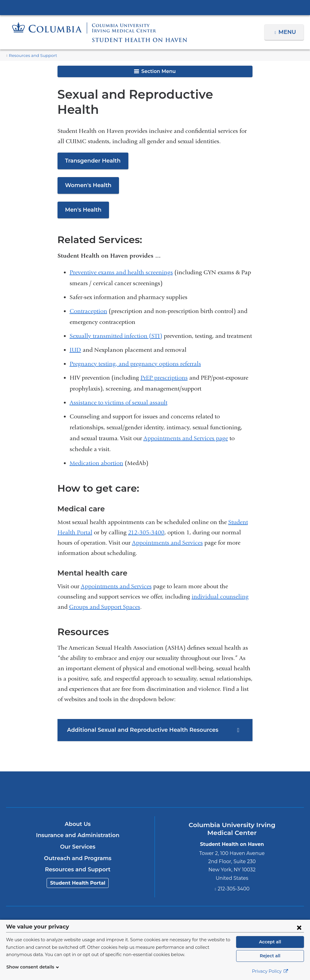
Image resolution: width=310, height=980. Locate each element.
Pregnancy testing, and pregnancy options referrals (135, 349)
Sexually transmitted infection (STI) (116, 321)
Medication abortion (96, 448)
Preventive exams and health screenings (121, 257)
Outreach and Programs (78, 843)
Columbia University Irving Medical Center (155, 7)
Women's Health (86, 170)
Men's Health (82, 195)
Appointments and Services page (186, 423)
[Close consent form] (299, 927)
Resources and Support (30, 56)
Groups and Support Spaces (105, 592)
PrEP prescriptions (164, 363)
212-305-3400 (146, 517)
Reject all (270, 956)
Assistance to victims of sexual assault (119, 387)
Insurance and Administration (78, 820)
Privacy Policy (270, 971)
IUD (75, 335)
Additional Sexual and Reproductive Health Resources (138, 715)
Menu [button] (288, 32)
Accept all (270, 942)
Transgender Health (91, 146)
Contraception (88, 296)
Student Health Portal (78, 868)
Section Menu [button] (155, 71)
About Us (78, 809)
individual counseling (220, 581)
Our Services (78, 832)
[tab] (155, 715)
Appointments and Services (167, 528)
